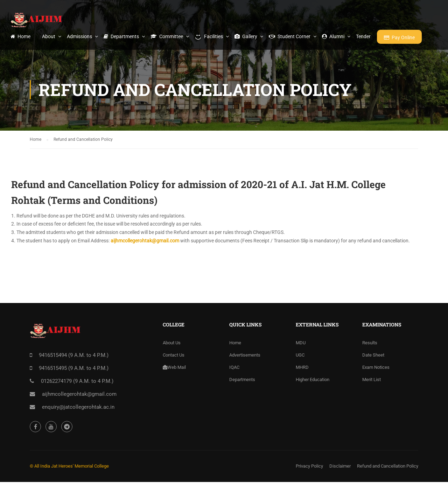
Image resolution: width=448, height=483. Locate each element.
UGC (300, 356)
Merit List (372, 381)
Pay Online (399, 37)
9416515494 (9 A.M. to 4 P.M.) (74, 356)
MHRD (302, 368)
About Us (172, 344)
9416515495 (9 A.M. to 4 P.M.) (74, 369)
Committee (167, 36)
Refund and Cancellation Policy (388, 467)
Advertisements (245, 356)
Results (370, 344)
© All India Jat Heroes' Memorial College (69, 467)
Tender (363, 36)
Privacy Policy (309, 467)
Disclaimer (340, 467)
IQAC (234, 368)
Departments (121, 36)
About (49, 36)
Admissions (79, 36)
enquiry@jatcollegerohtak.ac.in (78, 408)
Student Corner (290, 36)
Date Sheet (373, 356)
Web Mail (174, 368)
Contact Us (174, 356)
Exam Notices (376, 368)
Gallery (246, 36)
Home (20, 36)
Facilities (209, 36)
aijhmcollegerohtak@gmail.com (145, 242)
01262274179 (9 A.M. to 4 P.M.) (77, 382)
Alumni (333, 36)
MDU (301, 344)
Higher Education (313, 381)
